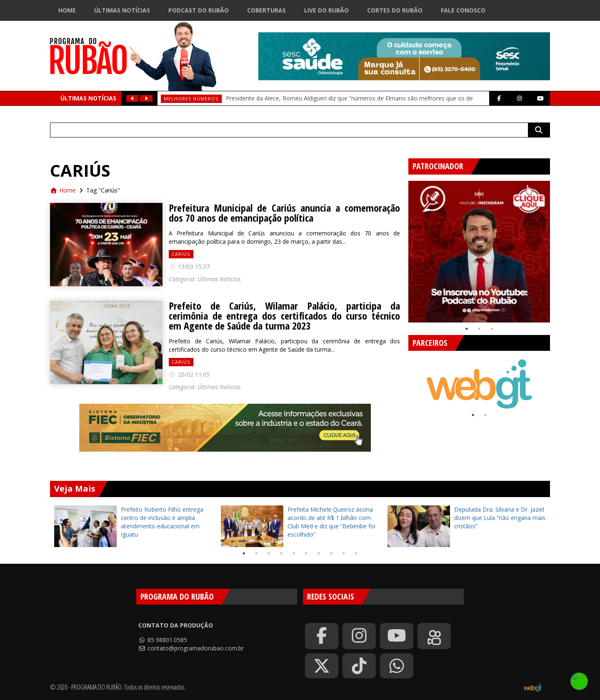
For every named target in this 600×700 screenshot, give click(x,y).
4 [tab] (281, 553)
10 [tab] (356, 553)
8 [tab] (331, 553)
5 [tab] (294, 553)
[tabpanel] (479, 252)
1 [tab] (467, 329)
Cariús (181, 254)
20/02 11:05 (189, 374)
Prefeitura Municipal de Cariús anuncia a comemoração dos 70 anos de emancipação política (284, 213)
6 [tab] (306, 553)
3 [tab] (492, 329)
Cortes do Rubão (395, 10)
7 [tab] (319, 553)
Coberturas (266, 10)
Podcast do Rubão (199, 10)
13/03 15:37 (189, 266)
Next (556, 248)
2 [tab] (479, 329)
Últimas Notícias (122, 10)
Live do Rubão (326, 10)
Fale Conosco (463, 10)
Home (67, 10)
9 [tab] (344, 553)
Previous (402, 248)
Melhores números (191, 99)
